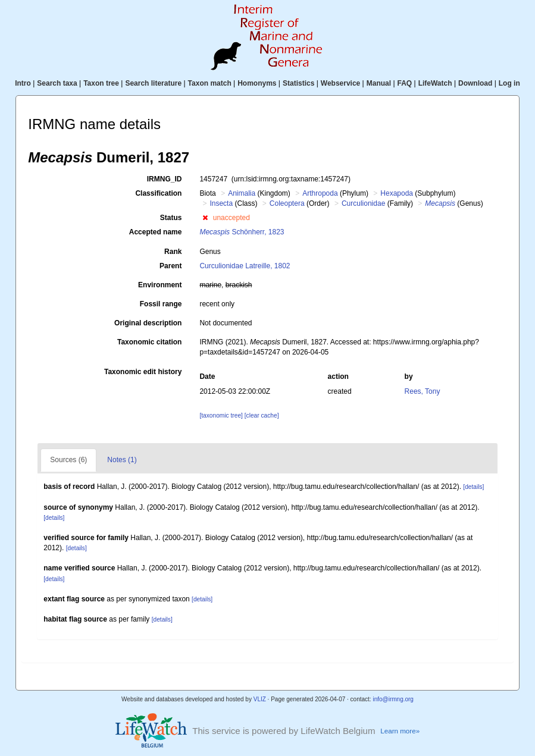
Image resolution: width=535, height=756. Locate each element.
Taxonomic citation (149, 342)
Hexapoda (397, 193)
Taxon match (210, 83)
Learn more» (400, 731)
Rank (173, 252)
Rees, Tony (423, 391)
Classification (158, 193)
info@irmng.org (393, 699)
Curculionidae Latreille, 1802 (245, 266)
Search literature (153, 83)
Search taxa (57, 83)
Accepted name (156, 232)
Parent (170, 266)
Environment (160, 285)
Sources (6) (68, 460)
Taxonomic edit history (143, 372)
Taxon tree (101, 83)
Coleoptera (287, 203)
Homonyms (257, 83)
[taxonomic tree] (221, 415)
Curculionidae (363, 203)
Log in (509, 83)
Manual (379, 83)
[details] (473, 487)
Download (475, 83)
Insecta (221, 203)
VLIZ (260, 699)
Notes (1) (122, 460)
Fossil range (161, 304)
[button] (205, 218)
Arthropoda (320, 193)
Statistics (298, 83)
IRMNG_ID (165, 179)
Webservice (341, 83)
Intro (23, 83)
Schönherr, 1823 (242, 232)
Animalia (242, 193)
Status (171, 218)
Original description (148, 323)
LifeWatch (435, 83)
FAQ (405, 83)
